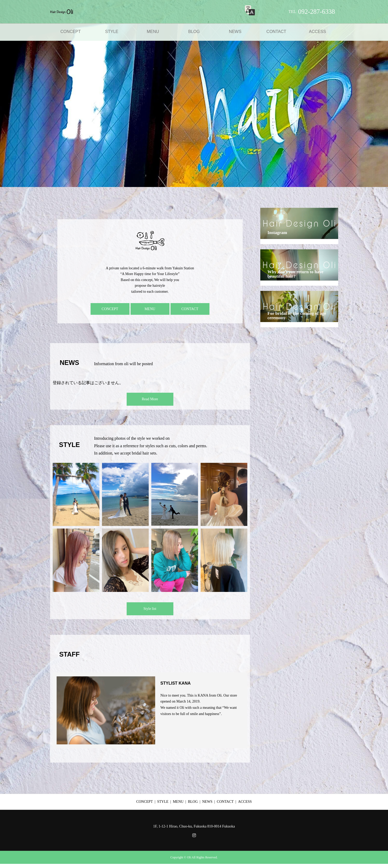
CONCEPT (71, 32)
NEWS (235, 32)
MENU (153, 32)
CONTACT (276, 32)
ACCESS (317, 32)
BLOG (194, 32)
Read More (150, 399)
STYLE (112, 32)
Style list (150, 609)
